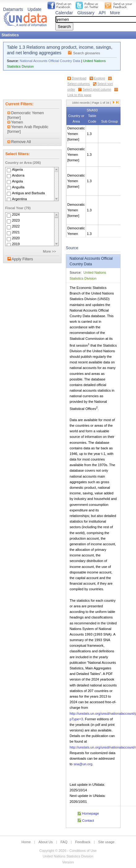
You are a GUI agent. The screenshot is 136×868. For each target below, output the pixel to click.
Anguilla (18, 187)
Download (79, 78)
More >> (49, 251)
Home (26, 842)
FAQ (64, 842)
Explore (100, 78)
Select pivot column (97, 89)
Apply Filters (22, 259)
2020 (16, 238)
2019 (16, 244)
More (115, 13)
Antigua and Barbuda (28, 193)
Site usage (106, 842)
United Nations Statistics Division (68, 856)
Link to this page (79, 95)
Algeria (17, 169)
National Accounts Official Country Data (50, 61)
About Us (46, 842)
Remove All (19, 142)
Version (68, 862)
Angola (17, 181)
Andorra (18, 175)
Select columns (79, 84)
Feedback (83, 842)
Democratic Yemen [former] (26, 115)
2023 (16, 221)
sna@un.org (83, 764)
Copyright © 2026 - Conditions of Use (68, 851)
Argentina (20, 199)
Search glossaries (87, 53)
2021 (16, 232)
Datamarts (13, 9)
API (102, 13)
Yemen (15, 122)
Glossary (86, 13)
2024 (16, 215)
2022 (16, 227)
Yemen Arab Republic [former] (28, 129)
